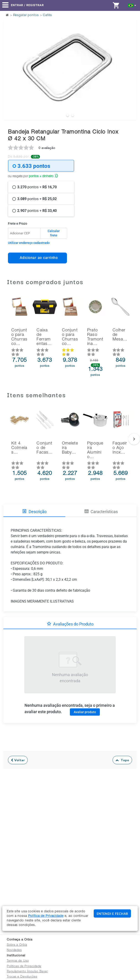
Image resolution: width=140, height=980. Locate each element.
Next (130, 59)
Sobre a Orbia (17, 945)
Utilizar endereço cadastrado (29, 243)
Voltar (18, 760)
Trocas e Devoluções (22, 977)
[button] (132, 5)
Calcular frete (54, 233)
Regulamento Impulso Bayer (27, 972)
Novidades (14, 950)
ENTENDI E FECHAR (112, 914)
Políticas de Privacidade (24, 966)
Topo (122, 760)
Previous (10, 59)
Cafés (47, 15)
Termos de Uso (18, 961)
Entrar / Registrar (27, 5)
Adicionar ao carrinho (38, 258)
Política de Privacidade (46, 916)
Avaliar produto (85, 712)
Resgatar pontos (26, 15)
